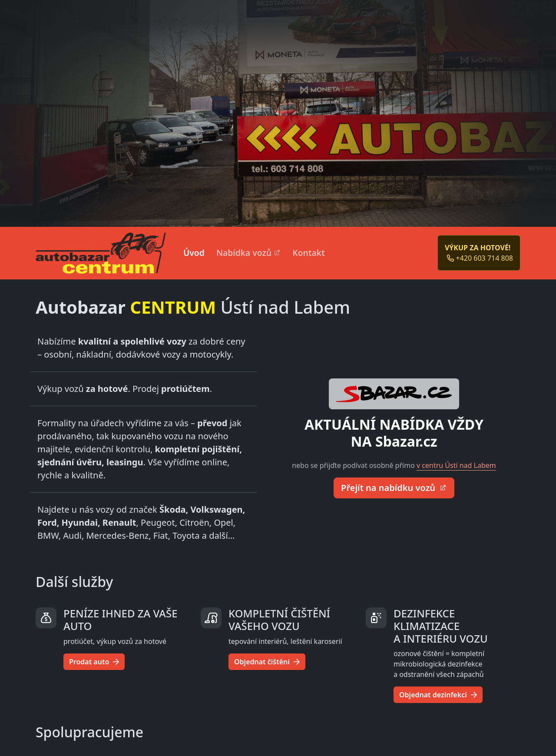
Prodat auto (94, 662)
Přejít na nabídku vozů (389, 488)
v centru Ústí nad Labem (456, 465)
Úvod (194, 253)
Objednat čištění (267, 662)
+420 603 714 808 (480, 258)
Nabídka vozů (244, 253)
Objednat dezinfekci (438, 695)
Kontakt (309, 253)
